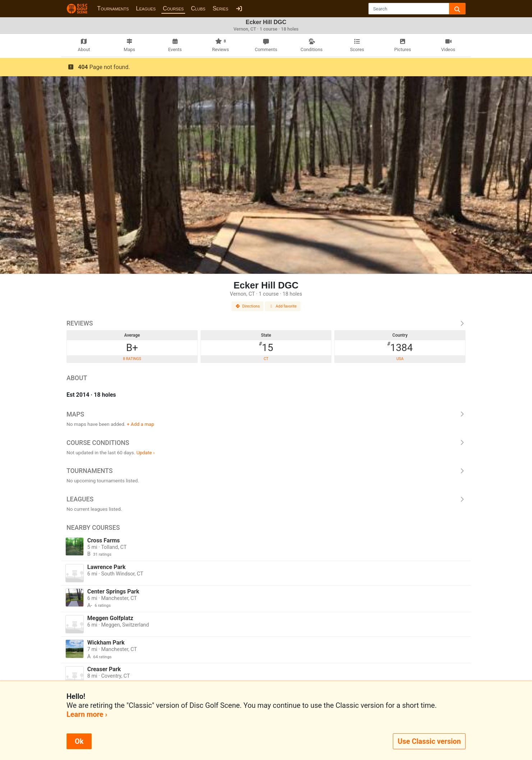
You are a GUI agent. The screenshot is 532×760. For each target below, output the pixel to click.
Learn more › (87, 714)
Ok (79, 741)
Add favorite (283, 306)
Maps (266, 414)
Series (220, 8)
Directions (248, 306)
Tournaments (113, 8)
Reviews (266, 323)
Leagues (146, 8)
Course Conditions (266, 443)
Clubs (198, 8)
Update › (145, 452)
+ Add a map (141, 424)
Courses (173, 8)
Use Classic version (429, 741)
